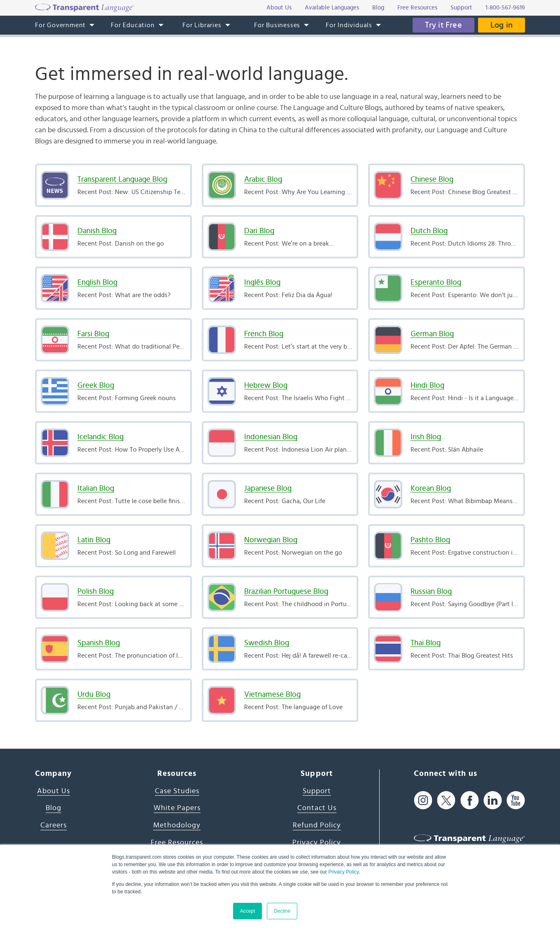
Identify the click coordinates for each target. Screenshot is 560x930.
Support (317, 791)
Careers (54, 825)
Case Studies (177, 791)
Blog (54, 808)
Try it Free (443, 25)
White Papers (177, 808)
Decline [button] (282, 911)
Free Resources (177, 843)
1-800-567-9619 (505, 8)
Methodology (177, 825)
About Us (54, 791)
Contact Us (317, 808)
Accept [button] (248, 911)
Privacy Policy (343, 872)
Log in (502, 25)
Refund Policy (317, 825)
